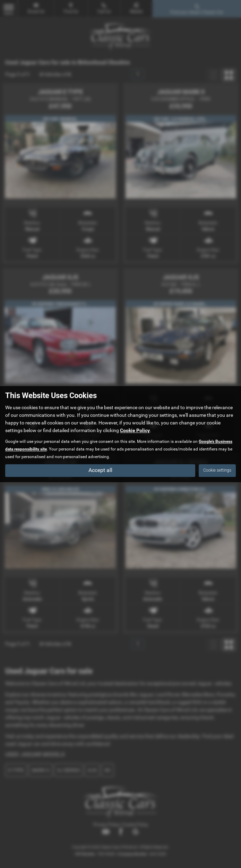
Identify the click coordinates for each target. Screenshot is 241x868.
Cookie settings (217, 470)
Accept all (100, 470)
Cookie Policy (135, 430)
